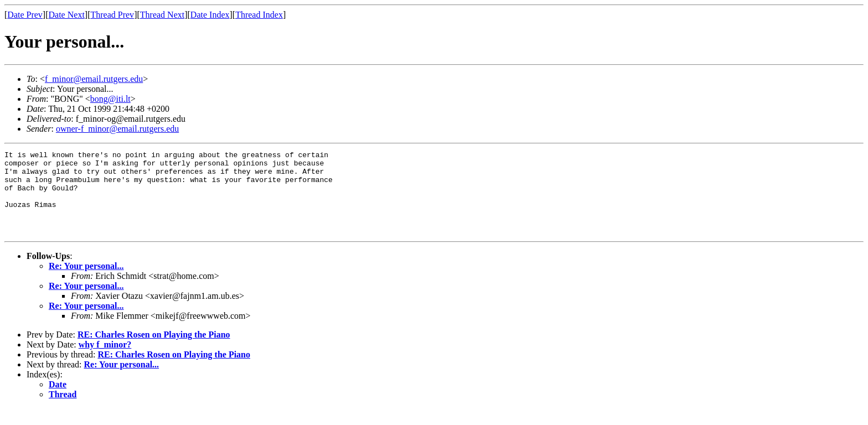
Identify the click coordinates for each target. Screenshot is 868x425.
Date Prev (25, 15)
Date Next (67, 15)
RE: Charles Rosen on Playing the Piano (154, 351)
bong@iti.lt (110, 99)
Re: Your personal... (86, 283)
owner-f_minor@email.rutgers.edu (117, 129)
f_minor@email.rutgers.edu (94, 79)
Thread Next (162, 15)
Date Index (210, 15)
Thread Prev (112, 15)
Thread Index (259, 15)
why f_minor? (105, 361)
